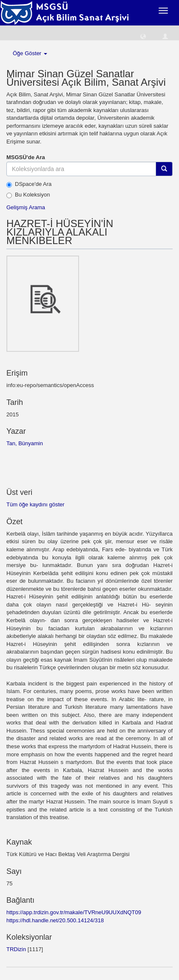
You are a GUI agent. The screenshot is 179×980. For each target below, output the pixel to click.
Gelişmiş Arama (26, 207)
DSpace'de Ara (29, 184)
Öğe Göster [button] (30, 53)
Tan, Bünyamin (25, 443)
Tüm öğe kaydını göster (36, 504)
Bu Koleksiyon (28, 195)
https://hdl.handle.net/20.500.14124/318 (55, 920)
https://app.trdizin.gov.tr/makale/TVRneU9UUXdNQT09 (74, 912)
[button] (143, 36)
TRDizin (16, 949)
